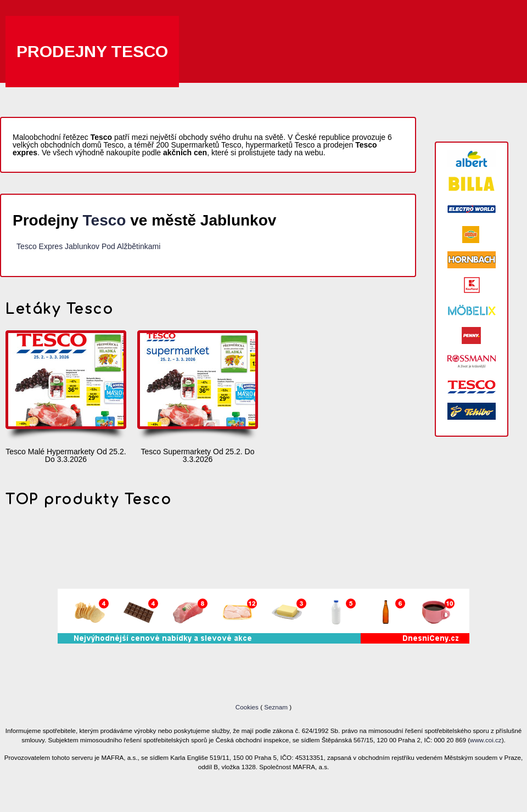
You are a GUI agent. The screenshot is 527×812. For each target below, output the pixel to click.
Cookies (248, 707)
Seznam (276, 707)
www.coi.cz (486, 740)
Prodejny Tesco (92, 51)
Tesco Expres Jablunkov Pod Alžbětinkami (88, 246)
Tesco (105, 220)
